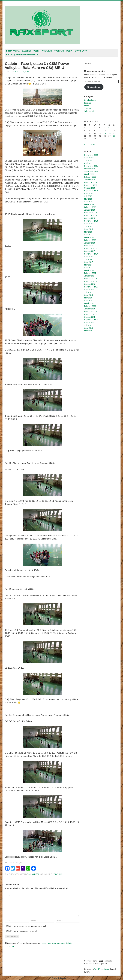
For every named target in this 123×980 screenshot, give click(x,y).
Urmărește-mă (94, 87)
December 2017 (91, 246)
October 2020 (90, 169)
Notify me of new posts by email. (22, 931)
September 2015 (91, 320)
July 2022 (88, 160)
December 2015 (91, 312)
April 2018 (88, 235)
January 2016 (90, 309)
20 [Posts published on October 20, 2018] (110, 133)
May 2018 (88, 232)
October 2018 (90, 218)
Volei (36, 51)
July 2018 (88, 226)
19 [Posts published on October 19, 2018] (105, 133)
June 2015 (88, 328)
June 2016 (88, 295)
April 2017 (88, 268)
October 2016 (90, 284)
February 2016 (90, 306)
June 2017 (88, 262)
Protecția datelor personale (22, 55)
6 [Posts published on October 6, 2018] (109, 128)
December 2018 (91, 213)
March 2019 (89, 204)
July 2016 (88, 292)
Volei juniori (33, 874)
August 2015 (89, 323)
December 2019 (91, 182)
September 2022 (91, 155)
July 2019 (88, 196)
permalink (57, 874)
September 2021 (91, 166)
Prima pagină (13, 51)
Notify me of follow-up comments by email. (27, 926)
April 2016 (88, 301)
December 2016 (91, 279)
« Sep (87, 144)
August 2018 (89, 224)
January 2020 (90, 180)
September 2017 (91, 254)
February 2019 (90, 207)
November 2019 (91, 185)
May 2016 (88, 298)
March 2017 (89, 270)
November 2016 (91, 281)
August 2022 (89, 158)
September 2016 (91, 287)
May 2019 (88, 199)
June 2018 (88, 229)
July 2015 (88, 325)
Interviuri (47, 51)
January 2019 (90, 210)
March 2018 (89, 237)
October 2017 (90, 251)
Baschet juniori (90, 100)
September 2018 (91, 221)
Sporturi (59, 51)
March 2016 (89, 303)
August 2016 (89, 290)
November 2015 (91, 314)
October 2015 (90, 317)
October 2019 (90, 188)
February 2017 (90, 273)
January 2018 (90, 243)
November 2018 (91, 215)
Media (69, 51)
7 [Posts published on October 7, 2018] (114, 128)
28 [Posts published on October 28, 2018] (114, 136)
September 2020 (91, 171)
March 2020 (89, 174)
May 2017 (88, 265)
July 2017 (88, 259)
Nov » (93, 144)
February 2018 (90, 240)
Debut (107, 969)
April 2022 (88, 163)
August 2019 (89, 193)
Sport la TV (81, 51)
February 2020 (90, 177)
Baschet (26, 51)
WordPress (99, 969)
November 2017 (91, 248)
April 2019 (88, 202)
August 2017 (89, 257)
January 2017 (90, 276)
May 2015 (88, 331)
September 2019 (91, 191)
